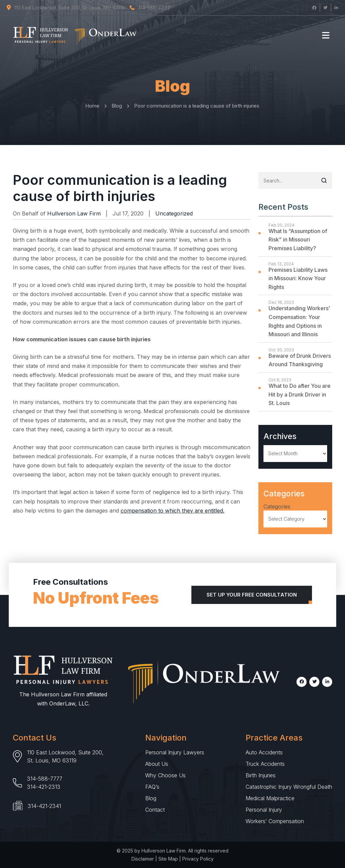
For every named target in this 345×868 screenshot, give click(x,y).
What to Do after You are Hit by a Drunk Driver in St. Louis (300, 394)
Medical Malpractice (270, 798)
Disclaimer (143, 859)
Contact (155, 810)
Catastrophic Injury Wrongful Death (289, 787)
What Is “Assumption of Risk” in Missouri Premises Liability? (298, 240)
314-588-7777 (45, 779)
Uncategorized (174, 213)
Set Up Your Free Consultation (252, 595)
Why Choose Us (165, 775)
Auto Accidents (264, 752)
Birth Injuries (261, 775)
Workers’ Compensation (275, 821)
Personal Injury (264, 810)
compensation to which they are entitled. (172, 511)
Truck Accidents (265, 764)
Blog (151, 798)
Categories (277, 507)
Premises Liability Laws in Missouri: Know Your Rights (298, 278)
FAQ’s (152, 787)
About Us (157, 764)
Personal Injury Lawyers (175, 752)
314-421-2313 (44, 787)
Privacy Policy (198, 859)
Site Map (168, 859)
